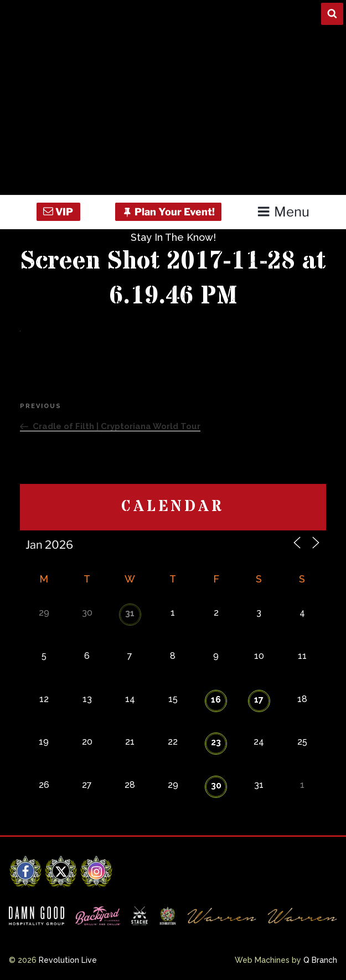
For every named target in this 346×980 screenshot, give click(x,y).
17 (259, 700)
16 (216, 700)
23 (216, 742)
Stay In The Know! (173, 237)
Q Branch (320, 960)
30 (216, 785)
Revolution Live (68, 960)
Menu (283, 212)
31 (130, 613)
